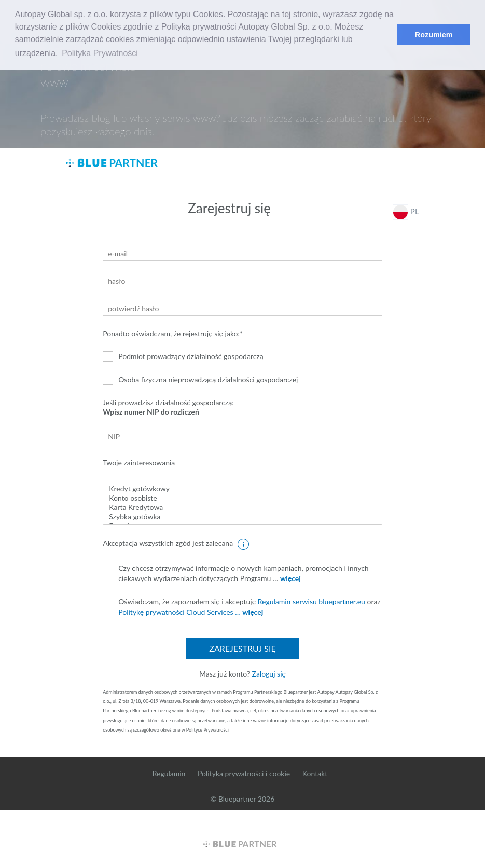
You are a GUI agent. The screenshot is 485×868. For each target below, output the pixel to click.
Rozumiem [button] (434, 35)
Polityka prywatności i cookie (244, 773)
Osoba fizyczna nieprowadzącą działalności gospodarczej (200, 380)
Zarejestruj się (242, 648)
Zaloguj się (269, 674)
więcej (290, 578)
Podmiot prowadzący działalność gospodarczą (183, 356)
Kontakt (315, 773)
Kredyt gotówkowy (242, 489)
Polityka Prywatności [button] (100, 53)
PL (406, 212)
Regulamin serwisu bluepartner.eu (311, 602)
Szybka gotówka (242, 517)
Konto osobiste (242, 498)
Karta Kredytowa (242, 507)
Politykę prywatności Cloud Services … (179, 612)
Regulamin (169, 773)
